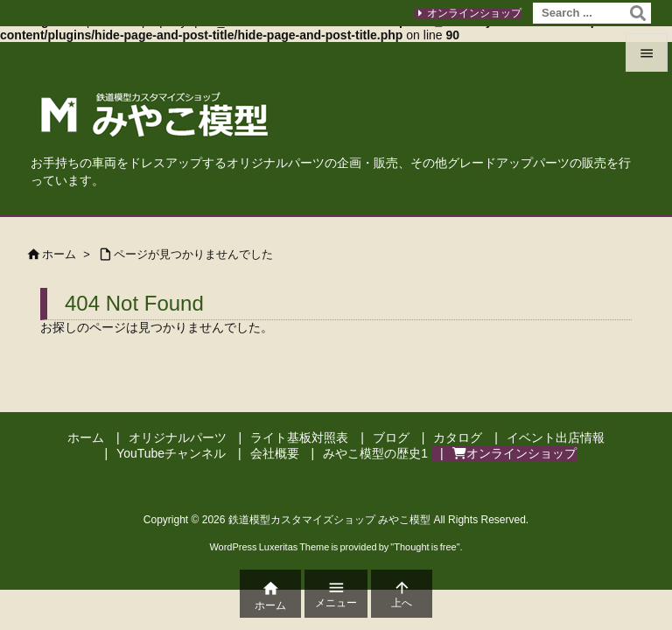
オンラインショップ (474, 13)
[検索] (638, 13)
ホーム (59, 254)
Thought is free (425, 547)
